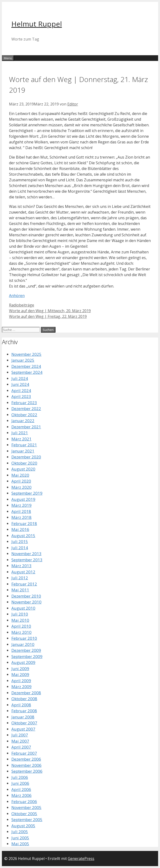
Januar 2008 (23, 717)
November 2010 (26, 602)
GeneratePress (81, 859)
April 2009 (21, 681)
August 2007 (23, 729)
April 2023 (21, 396)
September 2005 (27, 820)
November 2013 (26, 554)
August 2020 (23, 469)
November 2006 (26, 765)
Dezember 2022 (26, 409)
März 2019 (21, 505)
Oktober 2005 (24, 814)
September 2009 (27, 656)
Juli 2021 (20, 433)
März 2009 (21, 687)
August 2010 (23, 608)
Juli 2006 (20, 777)
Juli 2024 (20, 378)
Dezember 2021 (26, 427)
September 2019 (27, 493)
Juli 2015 (20, 541)
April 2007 (21, 747)
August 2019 (23, 499)
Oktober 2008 (24, 699)
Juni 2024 (20, 384)
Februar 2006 (24, 802)
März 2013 (21, 566)
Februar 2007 (24, 753)
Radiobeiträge (22, 305)
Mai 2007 (20, 741)
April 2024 (21, 391)
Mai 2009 (20, 674)
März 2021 (21, 439)
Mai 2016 (20, 529)
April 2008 (21, 705)
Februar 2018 (24, 523)
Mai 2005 (20, 844)
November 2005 (26, 807)
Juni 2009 (20, 669)
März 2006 (21, 795)
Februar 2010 (24, 638)
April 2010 (21, 626)
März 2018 (21, 517)
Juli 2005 (20, 832)
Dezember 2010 (26, 596)
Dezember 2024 (26, 366)
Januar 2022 (23, 421)
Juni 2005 (20, 838)
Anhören (17, 296)
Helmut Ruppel (37, 24)
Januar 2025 (23, 360)
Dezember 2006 (26, 759)
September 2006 (27, 771)
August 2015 (23, 536)
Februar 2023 (24, 403)
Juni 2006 (20, 783)
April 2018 (21, 511)
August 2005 (23, 826)
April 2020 (21, 481)
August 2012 (23, 572)
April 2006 (21, 789)
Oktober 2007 (24, 723)
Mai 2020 (20, 475)
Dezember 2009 (26, 650)
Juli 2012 (20, 578)
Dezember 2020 (26, 457)
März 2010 (21, 632)
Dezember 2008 (26, 693)
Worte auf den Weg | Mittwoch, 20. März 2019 (50, 311)
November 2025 (26, 354)
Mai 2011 (20, 590)
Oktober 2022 (24, 415)
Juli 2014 (20, 548)
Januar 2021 (23, 451)
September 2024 (27, 372)
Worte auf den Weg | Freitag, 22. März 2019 (48, 316)
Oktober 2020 (24, 463)
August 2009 (23, 662)
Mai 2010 (20, 620)
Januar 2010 (23, 644)
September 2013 (27, 560)
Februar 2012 (24, 584)
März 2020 (21, 487)
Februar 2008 (24, 711)
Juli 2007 (20, 735)
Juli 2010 (20, 614)
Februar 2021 (24, 445)
